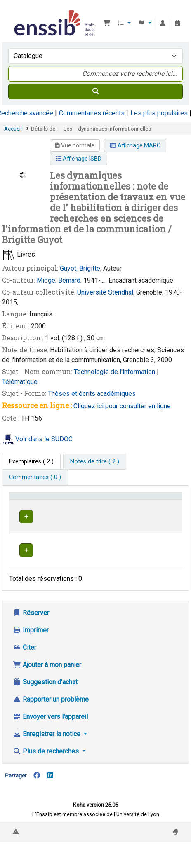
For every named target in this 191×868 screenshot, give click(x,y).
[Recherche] (95, 91)
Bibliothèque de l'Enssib (15, 12)
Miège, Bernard (59, 280)
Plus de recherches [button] (47, 767)
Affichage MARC (135, 145)
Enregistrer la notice (47, 750)
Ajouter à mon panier (47, 681)
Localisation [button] (119, 508)
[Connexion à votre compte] (163, 23)
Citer (25, 663)
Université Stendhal (105, 292)
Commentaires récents (92, 113)
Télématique (20, 382)
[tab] (95, 462)
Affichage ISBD (79, 159)
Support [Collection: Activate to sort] (76, 508)
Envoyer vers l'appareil (50, 733)
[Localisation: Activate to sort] (124, 504)
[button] (107, 23)
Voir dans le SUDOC (44, 439)
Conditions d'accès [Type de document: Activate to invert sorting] (27, 504)
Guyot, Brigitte (80, 268)
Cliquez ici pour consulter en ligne (122, 406)
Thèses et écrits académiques (92, 394)
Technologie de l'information (115, 372)
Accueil (13, 129)
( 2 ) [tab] (31, 462)
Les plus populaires (159, 113)
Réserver (31, 629)
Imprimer (31, 646)
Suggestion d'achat (45, 698)
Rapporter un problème (51, 715)
